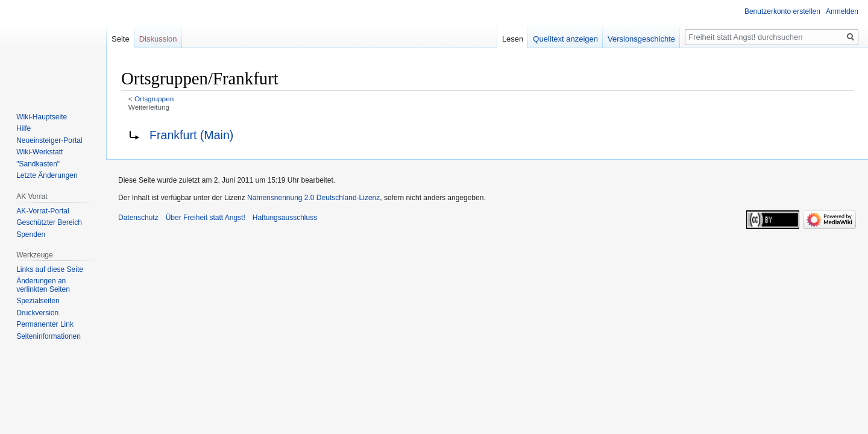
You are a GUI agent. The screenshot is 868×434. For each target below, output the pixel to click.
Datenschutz (138, 218)
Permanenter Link (45, 324)
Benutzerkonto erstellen (782, 11)
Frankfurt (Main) (191, 135)
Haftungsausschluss (285, 218)
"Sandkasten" (38, 164)
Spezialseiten (38, 301)
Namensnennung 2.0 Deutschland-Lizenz (313, 198)
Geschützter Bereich (49, 222)
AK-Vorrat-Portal (42, 211)
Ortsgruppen (154, 99)
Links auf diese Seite (50, 269)
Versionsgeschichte (641, 39)
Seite (121, 39)
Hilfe (24, 128)
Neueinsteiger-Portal (49, 140)
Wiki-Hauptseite (42, 117)
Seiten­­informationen (49, 336)
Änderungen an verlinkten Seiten (43, 285)
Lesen (513, 39)
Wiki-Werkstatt (39, 152)
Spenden (31, 234)
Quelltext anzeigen (565, 39)
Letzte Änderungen (47, 175)
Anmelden (842, 11)
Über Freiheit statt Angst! (206, 218)
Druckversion (37, 313)
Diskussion (158, 39)
